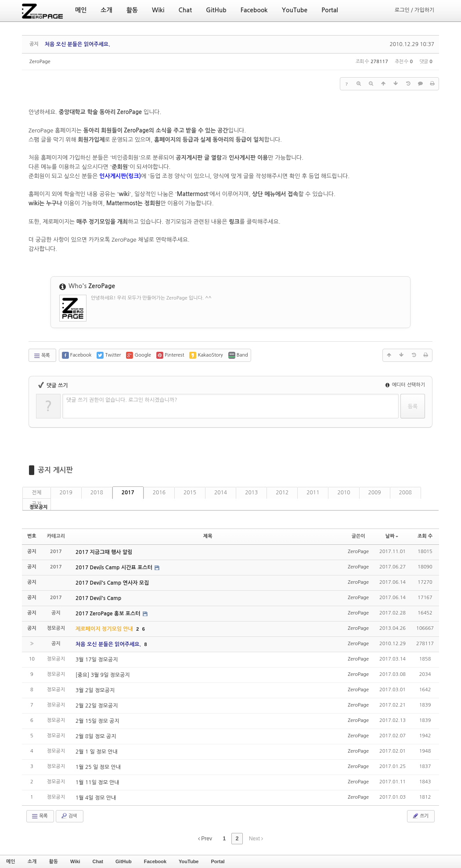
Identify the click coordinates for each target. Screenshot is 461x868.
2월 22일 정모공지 (97, 706)
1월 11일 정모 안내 (97, 782)
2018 (97, 493)
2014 (221, 493)
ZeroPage (40, 62)
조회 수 (425, 536)
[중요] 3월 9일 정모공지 (103, 675)
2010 (344, 493)
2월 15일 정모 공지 (97, 721)
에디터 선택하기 (405, 385)
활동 (53, 861)
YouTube (189, 861)
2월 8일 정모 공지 (96, 736)
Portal (218, 861)
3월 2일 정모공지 (95, 690)
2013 (251, 493)
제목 (208, 536)
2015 (190, 493)
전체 (37, 493)
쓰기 (420, 816)
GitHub (124, 861)
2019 (66, 493)
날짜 (392, 536)
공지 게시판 (55, 470)
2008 (405, 493)
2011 (313, 493)
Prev (205, 839)
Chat (98, 861)
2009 (375, 493)
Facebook (155, 861)
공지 (37, 504)
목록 (41, 356)
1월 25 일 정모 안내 (98, 767)
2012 (282, 493)
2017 (128, 493)
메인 (11, 861)
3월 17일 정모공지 (97, 660)
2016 (159, 493)
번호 (32, 536)
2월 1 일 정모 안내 (97, 752)
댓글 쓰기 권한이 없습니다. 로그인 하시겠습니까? (122, 400)
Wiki (75, 861)
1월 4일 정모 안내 (96, 798)
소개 (32, 861)
